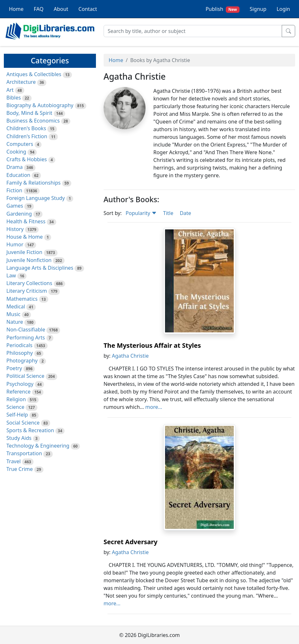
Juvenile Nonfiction (29, 260)
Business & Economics (33, 121)
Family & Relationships (33, 183)
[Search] (193, 31)
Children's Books (26, 128)
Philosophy (20, 353)
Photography (22, 361)
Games (15, 206)
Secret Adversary (131, 542)
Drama (15, 167)
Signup (258, 9)
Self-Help (17, 415)
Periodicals (20, 345)
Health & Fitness (26, 221)
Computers (20, 144)
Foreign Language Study (36, 198)
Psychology (20, 384)
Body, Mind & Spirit (29, 113)
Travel (14, 461)
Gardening (19, 214)
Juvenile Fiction (24, 252)
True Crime (20, 469)
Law (11, 275)
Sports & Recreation (30, 430)
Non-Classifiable (26, 330)
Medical (16, 306)
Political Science (25, 376)
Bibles (14, 98)
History (15, 229)
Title (168, 213)
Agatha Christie (130, 356)
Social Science (23, 423)
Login (283, 9)
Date (185, 213)
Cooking (16, 152)
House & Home (25, 237)
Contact (88, 9)
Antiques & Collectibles (34, 74)
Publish (223, 9)
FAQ (39, 9)
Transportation (24, 453)
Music (13, 314)
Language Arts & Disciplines (40, 268)
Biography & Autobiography (40, 105)
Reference (18, 392)
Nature (15, 322)
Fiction (14, 190)
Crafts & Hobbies (27, 159)
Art (10, 90)
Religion (16, 399)
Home (16, 9)
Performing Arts (26, 338)
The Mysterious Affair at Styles (152, 345)
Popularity (141, 213)
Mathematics (22, 299)
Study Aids (19, 438)
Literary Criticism (27, 291)
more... (154, 407)
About (61, 9)
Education (18, 175)
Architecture (21, 82)
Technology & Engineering (38, 446)
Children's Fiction (27, 136)
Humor (15, 244)
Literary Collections (29, 283)
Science (15, 407)
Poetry (14, 368)
